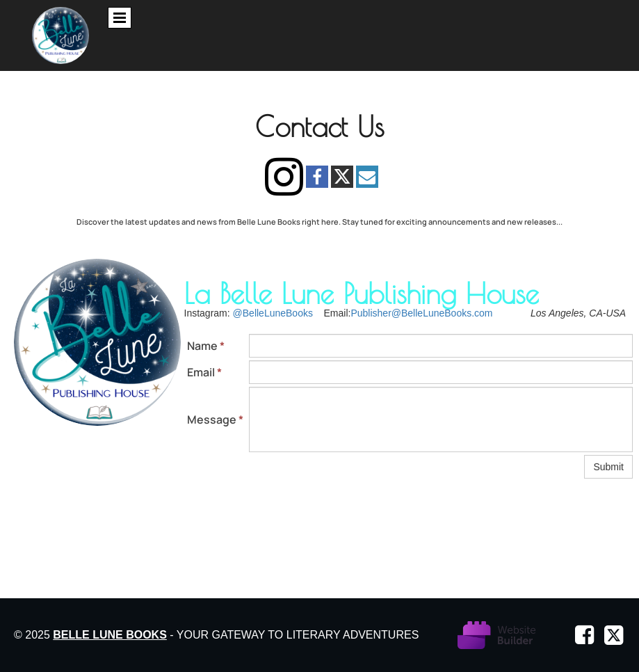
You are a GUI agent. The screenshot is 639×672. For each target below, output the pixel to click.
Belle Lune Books (110, 635)
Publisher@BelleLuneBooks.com (421, 313)
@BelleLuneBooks (273, 313)
